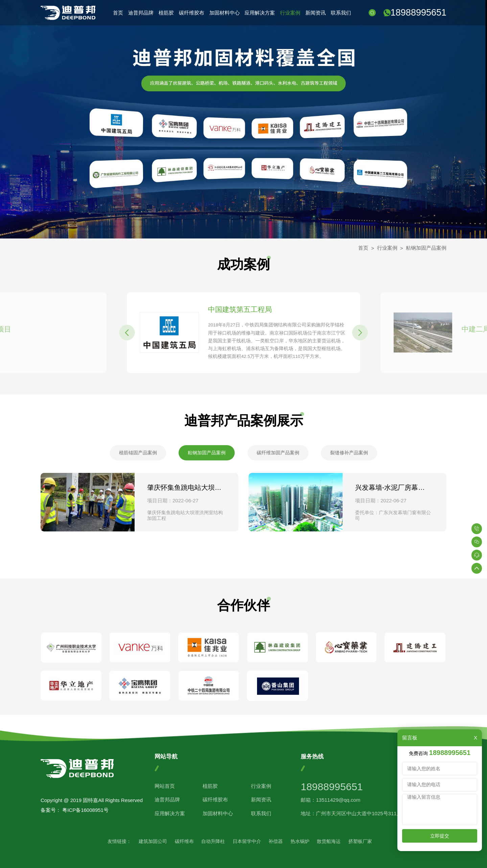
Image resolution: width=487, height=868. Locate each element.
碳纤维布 (184, 841)
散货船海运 (329, 841)
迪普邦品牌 (141, 13)
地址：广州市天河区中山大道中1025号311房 (351, 813)
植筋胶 (166, 13)
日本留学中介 (247, 841)
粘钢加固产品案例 (426, 248)
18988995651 (419, 13)
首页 (118, 13)
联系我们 (341, 13)
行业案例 (290, 13)
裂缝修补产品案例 (349, 453)
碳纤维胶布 (192, 13)
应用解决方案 (260, 13)
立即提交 (440, 836)
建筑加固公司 (153, 841)
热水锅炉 (300, 841)
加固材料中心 (225, 13)
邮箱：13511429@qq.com (330, 800)
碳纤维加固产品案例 (278, 453)
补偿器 (276, 841)
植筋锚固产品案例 (138, 453)
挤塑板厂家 (360, 841)
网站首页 (165, 786)
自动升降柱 (213, 841)
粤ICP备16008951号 (85, 810)
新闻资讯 (316, 13)
